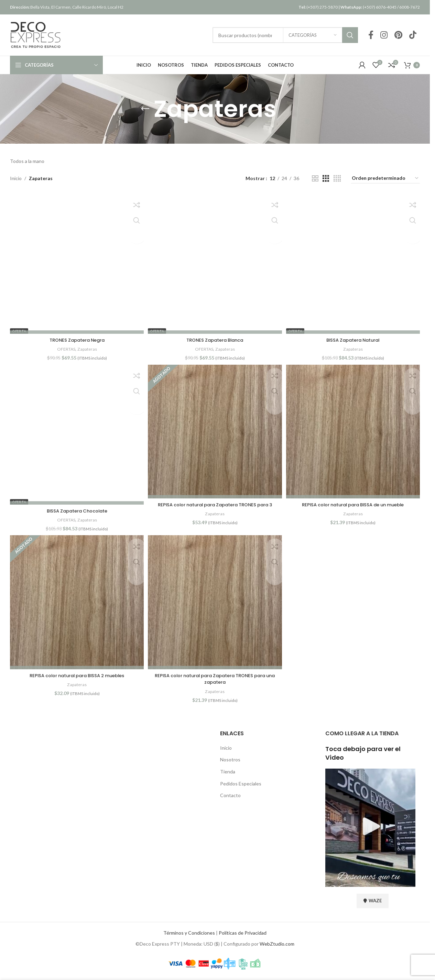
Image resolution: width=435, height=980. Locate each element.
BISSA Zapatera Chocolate (76, 511)
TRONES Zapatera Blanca (215, 339)
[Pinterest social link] (398, 35)
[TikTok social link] (413, 35)
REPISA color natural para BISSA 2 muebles (76, 676)
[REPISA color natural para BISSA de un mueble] (354, 432)
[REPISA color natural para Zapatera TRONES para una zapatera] (215, 604)
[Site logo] (36, 35)
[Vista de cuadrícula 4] (337, 179)
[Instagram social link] (384, 35)
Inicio (16, 178)
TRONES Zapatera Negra (76, 339)
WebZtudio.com (277, 945)
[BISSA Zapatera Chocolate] (76, 432)
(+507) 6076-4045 (368, 7)
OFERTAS (65, 348)
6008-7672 (410, 7)
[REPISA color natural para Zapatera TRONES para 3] (215, 432)
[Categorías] (313, 35)
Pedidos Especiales (241, 785)
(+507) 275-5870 (318, 7)
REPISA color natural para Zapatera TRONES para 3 (215, 504)
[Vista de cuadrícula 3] (326, 179)
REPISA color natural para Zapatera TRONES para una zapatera (215, 680)
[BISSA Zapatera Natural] (354, 260)
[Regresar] (145, 109)
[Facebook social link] (371, 35)
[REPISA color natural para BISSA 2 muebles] (76, 604)
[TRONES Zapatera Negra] (76, 260)
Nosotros (230, 761)
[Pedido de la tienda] (385, 179)
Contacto (230, 796)
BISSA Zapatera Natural (354, 339)
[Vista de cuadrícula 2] (315, 179)
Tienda (228, 773)
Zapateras (87, 348)
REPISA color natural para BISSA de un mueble (354, 504)
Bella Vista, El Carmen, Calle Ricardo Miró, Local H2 (67, 7)
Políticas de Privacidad (243, 934)
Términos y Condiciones (189, 934)
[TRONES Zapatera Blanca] (215, 260)
